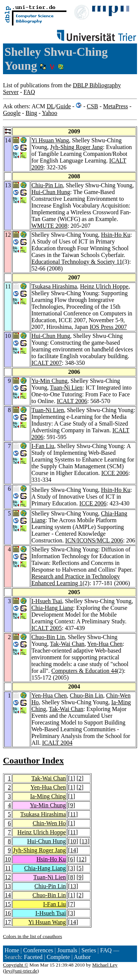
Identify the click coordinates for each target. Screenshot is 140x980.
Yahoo (49, 113)
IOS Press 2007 (108, 327)
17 (8, 922)
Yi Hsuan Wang (50, 140)
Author (82, 957)
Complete (58, 957)
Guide (64, 106)
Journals (67, 950)
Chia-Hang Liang (52, 608)
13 (84, 841)
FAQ (29, 92)
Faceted (33, 957)
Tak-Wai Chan (67, 644)
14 (73, 850)
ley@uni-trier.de (21, 971)
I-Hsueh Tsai (47, 601)
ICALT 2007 (46, 363)
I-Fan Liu (43, 446)
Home (12, 950)
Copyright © (16, 965)
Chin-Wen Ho (49, 823)
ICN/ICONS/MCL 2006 (94, 540)
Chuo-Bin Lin (48, 637)
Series (89, 950)
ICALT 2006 (72, 401)
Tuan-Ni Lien (66, 388)
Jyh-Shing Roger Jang (76, 147)
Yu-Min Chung (49, 381)
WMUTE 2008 (49, 226)
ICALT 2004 (57, 743)
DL (51, 106)
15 (8, 904)
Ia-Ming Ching (48, 796)
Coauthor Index (33, 760)
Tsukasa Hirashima (54, 286)
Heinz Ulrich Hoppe (104, 286)
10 (73, 841)
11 (73, 814)
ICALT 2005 (46, 628)
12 (81, 859)
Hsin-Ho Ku (116, 235)
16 (8, 913)
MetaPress (116, 106)
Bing (31, 113)
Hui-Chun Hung (51, 192)
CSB (92, 106)
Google (12, 113)
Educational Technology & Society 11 (77, 262)
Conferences (38, 950)
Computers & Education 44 (84, 671)
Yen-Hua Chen (105, 644)
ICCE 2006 (115, 473)
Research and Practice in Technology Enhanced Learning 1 (76, 580)
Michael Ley (105, 965)
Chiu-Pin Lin (47, 185)
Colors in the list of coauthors (32, 936)
